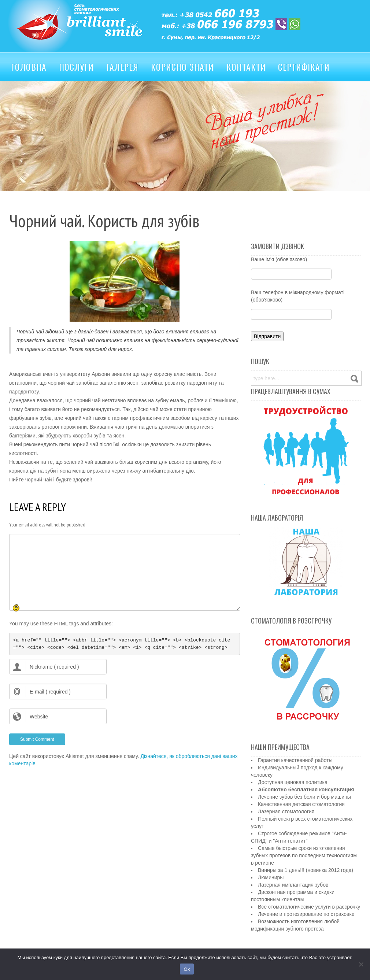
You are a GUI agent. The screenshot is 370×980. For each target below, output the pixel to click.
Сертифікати (304, 67)
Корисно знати (182, 67)
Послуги (76, 67)
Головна (29, 67)
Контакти (246, 67)
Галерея (122, 67)
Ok (187, 969)
